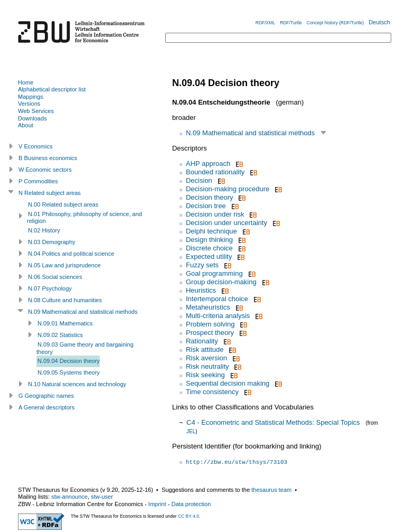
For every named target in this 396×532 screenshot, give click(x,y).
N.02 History (44, 230)
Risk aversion (206, 358)
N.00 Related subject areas (63, 204)
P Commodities (38, 181)
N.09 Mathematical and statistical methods (250, 133)
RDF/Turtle (291, 23)
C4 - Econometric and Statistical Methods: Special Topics (273, 422)
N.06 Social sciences (55, 277)
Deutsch (379, 22)
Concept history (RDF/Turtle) (335, 23)
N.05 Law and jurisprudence (64, 265)
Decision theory (210, 197)
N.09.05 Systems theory (69, 372)
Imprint (157, 504)
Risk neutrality (208, 366)
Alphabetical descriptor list (52, 89)
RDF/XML (265, 23)
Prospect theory (210, 333)
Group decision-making (221, 282)
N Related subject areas (50, 193)
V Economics (35, 146)
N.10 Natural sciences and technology (77, 384)
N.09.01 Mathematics (65, 323)
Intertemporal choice (217, 299)
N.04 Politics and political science (71, 254)
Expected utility (209, 256)
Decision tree (206, 206)
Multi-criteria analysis (218, 316)
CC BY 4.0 (188, 516)
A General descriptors (46, 407)
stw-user (102, 497)
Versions (29, 104)
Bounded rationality (215, 172)
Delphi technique (211, 231)
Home (26, 82)
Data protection (191, 504)
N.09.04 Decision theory (69, 361)
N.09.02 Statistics (60, 335)
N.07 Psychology (50, 288)
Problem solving (210, 324)
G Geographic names (46, 396)
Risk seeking (205, 375)
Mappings (31, 97)
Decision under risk (215, 214)
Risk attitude (205, 349)
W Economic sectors (45, 170)
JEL (191, 431)
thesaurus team (271, 490)
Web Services (36, 111)
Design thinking (209, 240)
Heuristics (201, 290)
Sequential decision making (228, 383)
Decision (199, 180)
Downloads (32, 118)
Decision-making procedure (228, 189)
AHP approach (208, 164)
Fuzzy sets (202, 265)
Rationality (202, 341)
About (26, 125)
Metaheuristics (208, 307)
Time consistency (212, 392)
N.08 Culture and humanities (65, 300)
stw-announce (69, 497)
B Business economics (48, 158)
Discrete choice (209, 248)
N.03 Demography (52, 242)
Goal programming (214, 273)
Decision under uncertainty (227, 223)
